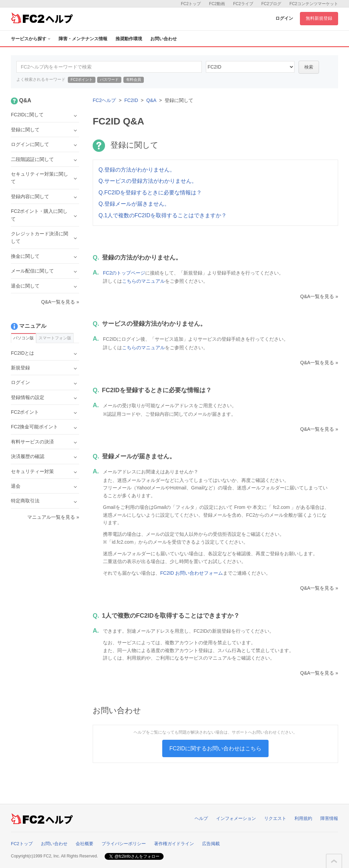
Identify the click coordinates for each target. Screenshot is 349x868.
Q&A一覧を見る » (319, 296)
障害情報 (329, 818)
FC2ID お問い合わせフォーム (192, 573)
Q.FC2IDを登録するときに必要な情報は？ (150, 193)
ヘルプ (201, 818)
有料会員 (134, 79)
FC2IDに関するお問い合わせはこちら (215, 748)
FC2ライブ (243, 4)
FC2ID (131, 100)
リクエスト (275, 818)
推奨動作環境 (129, 39)
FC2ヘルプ (104, 100)
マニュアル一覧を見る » (53, 517)
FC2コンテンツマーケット (314, 4)
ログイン (284, 18)
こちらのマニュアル (143, 281)
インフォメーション (236, 818)
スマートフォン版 (55, 338)
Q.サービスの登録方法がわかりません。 (148, 181)
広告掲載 (211, 844)
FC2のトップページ (124, 273)
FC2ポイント (82, 79)
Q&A (151, 100)
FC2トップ (191, 4)
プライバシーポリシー (124, 844)
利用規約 (303, 818)
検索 (309, 67)
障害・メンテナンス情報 (83, 39)
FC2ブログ (271, 4)
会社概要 (85, 844)
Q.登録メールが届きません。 (134, 204)
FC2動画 (217, 4)
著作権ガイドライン (174, 844)
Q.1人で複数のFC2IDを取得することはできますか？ (163, 215)
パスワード (109, 79)
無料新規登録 (319, 18)
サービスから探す (31, 39)
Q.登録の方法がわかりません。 (137, 170)
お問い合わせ (164, 39)
